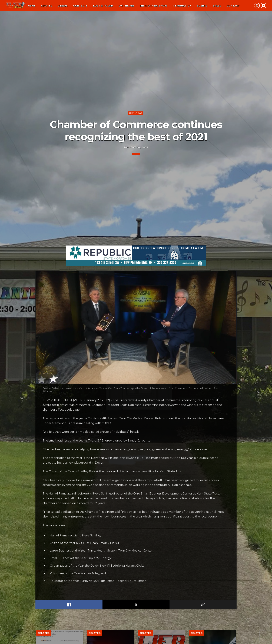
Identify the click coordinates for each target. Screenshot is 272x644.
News (32, 6)
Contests (80, 6)
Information (182, 6)
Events (202, 6)
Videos (63, 6)
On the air (126, 6)
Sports (47, 6)
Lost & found (103, 6)
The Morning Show (153, 6)
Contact (233, 6)
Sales (217, 6)
